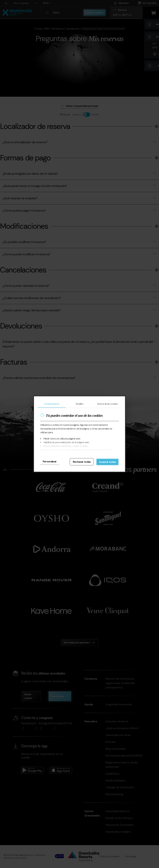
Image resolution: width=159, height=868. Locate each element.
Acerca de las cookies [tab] (107, 404)
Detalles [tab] (80, 404)
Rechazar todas (82, 462)
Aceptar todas (108, 462)
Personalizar (50, 461)
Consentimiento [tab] (52, 404)
